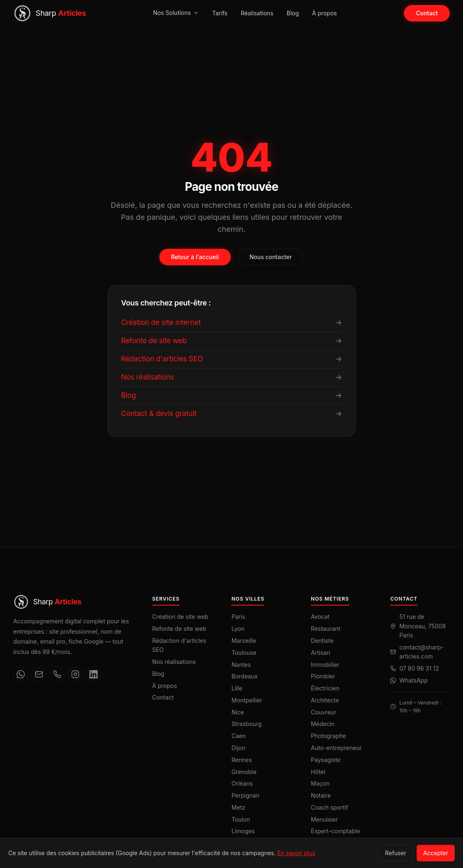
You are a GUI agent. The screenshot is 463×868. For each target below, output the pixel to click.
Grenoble (244, 772)
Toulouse (244, 653)
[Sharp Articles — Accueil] (50, 13)
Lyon (238, 629)
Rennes (241, 760)
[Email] (39, 674)
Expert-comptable (335, 831)
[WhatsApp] (21, 674)
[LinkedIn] (94, 674)
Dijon (238, 748)
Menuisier (324, 819)
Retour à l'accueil (195, 257)
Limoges (243, 831)
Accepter (436, 853)
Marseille (244, 641)
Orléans (242, 783)
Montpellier (247, 700)
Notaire (321, 795)
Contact (427, 13)
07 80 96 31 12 (419, 668)
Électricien (325, 688)
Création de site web (180, 617)
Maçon (320, 783)
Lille (237, 688)
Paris (238, 617)
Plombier (323, 676)
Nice (237, 712)
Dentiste (322, 641)
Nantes (241, 665)
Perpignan (245, 795)
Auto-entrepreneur (336, 748)
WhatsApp (414, 680)
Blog (293, 13)
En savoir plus (296, 853)
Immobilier (325, 665)
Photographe (328, 736)
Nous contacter (271, 257)
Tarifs (220, 13)
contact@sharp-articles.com (421, 652)
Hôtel (318, 772)
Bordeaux (244, 676)
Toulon (241, 819)
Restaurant (325, 629)
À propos (324, 13)
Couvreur (324, 712)
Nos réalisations (174, 662)
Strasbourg (246, 724)
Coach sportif (329, 807)
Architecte (325, 700)
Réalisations (257, 13)
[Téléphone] (57, 674)
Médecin (323, 724)
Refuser (395, 853)
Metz (238, 807)
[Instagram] (75, 674)
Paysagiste (326, 760)
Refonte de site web (179, 629)
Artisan (320, 653)
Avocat (320, 617)
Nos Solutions (176, 13)
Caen (239, 736)
